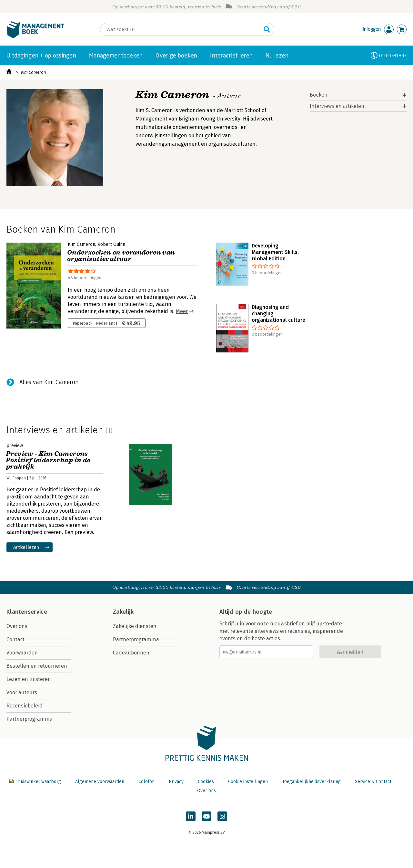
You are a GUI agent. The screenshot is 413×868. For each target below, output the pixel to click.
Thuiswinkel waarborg (35, 782)
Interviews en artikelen (337, 106)
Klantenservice (27, 612)
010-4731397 (393, 55)
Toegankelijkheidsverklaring (311, 782)
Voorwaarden (22, 653)
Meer (182, 311)
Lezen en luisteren (29, 679)
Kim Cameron (34, 72)
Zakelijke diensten (135, 626)
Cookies (206, 782)
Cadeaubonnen (131, 653)
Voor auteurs (22, 692)
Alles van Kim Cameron (49, 382)
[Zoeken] (181, 29)
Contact (15, 639)
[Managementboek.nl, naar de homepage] (35, 37)
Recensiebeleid (25, 706)
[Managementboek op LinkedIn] (191, 816)
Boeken (319, 95)
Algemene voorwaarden (100, 782)
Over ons (17, 626)
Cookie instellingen (248, 782)
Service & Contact (373, 782)
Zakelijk (123, 612)
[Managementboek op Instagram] (222, 816)
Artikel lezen (26, 547)
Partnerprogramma (30, 719)
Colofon (146, 782)
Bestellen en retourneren (37, 666)
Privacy (176, 782)
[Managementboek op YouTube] (206, 816)
